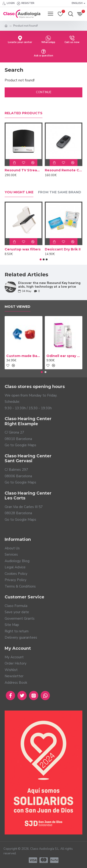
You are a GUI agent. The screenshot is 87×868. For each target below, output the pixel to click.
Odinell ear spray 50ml (64, 356)
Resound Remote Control (64, 170)
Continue (44, 92)
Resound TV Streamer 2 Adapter (24, 170)
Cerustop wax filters (23, 249)
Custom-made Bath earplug (24, 356)
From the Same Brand (60, 192)
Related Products (24, 113)
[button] (41, 259)
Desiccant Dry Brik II (63, 249)
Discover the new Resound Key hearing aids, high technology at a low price (49, 285)
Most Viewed (18, 307)
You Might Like (19, 192)
